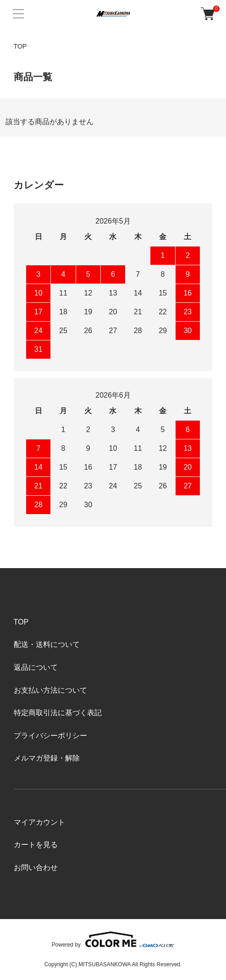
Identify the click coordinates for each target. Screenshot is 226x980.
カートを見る (36, 845)
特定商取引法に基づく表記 (58, 713)
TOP (20, 46)
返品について (36, 667)
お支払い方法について (50, 690)
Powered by (113, 939)
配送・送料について (47, 644)
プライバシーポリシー (50, 736)
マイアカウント (39, 822)
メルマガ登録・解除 (47, 758)
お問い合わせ (36, 868)
